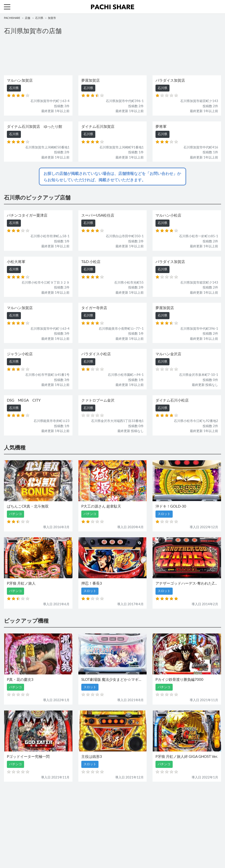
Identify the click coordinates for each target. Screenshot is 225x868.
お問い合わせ (124, 836)
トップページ (14, 836)
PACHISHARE (12, 18)
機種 (7, 804)
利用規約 (10, 846)
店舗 (28, 18)
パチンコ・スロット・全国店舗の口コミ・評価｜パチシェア (112, 7)
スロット (121, 814)
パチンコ (10, 814)
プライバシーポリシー (130, 846)
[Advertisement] (112, 54)
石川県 (39, 18)
